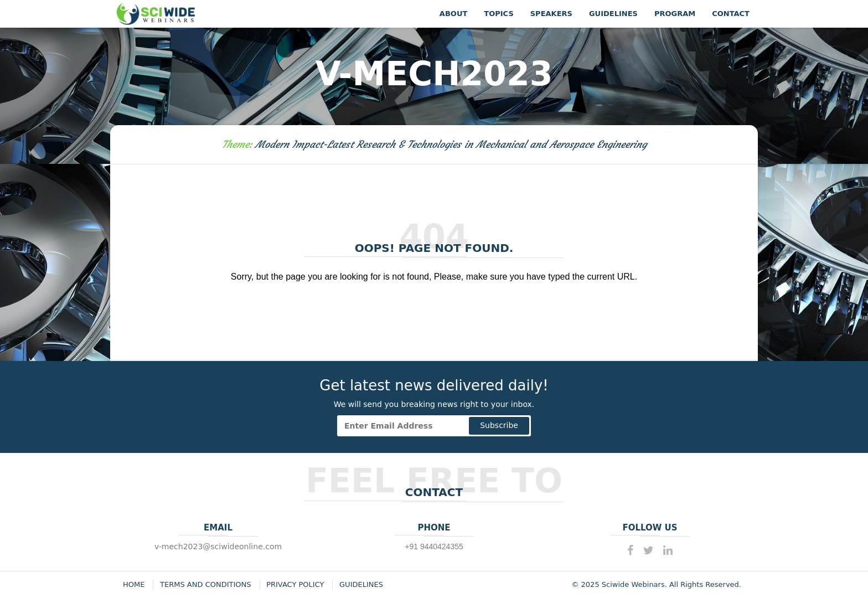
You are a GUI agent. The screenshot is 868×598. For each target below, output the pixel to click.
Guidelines (613, 14)
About (453, 14)
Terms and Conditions (205, 584)
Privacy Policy (295, 584)
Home (134, 584)
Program (675, 14)
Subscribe (499, 425)
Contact (731, 14)
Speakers (551, 14)
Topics (498, 14)
